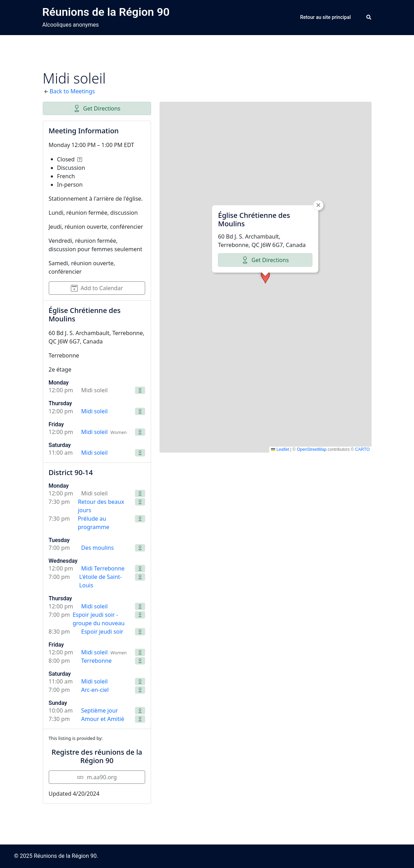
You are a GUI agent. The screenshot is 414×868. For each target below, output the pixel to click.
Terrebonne (97, 661)
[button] (369, 18)
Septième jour (100, 710)
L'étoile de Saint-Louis (100, 581)
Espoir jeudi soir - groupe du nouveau (99, 619)
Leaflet (280, 449)
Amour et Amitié (103, 719)
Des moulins (98, 548)
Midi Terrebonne (103, 568)
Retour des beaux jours (101, 506)
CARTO (362, 449)
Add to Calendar (97, 288)
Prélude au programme (94, 523)
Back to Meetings (72, 91)
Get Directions (97, 108)
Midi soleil (95, 411)
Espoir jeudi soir (102, 632)
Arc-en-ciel (95, 690)
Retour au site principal (325, 17)
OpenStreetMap (312, 449)
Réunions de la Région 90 (106, 12)
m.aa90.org (97, 777)
